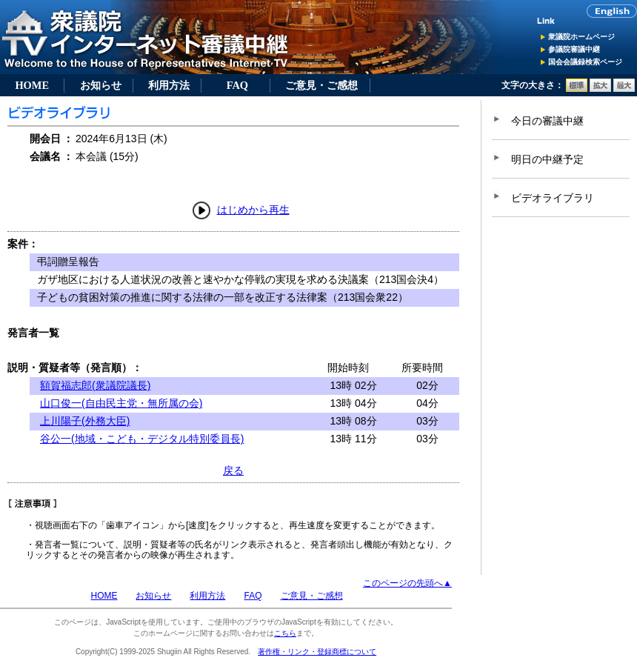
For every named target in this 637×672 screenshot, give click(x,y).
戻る (233, 470)
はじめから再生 (253, 210)
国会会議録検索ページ (585, 62)
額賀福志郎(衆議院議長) (95, 385)
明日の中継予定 (547, 159)
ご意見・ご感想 (321, 85)
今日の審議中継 (547, 121)
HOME (32, 85)
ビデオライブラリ (553, 198)
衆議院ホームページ (581, 37)
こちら (285, 633)
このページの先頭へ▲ (407, 583)
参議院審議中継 (574, 49)
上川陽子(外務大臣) (85, 421)
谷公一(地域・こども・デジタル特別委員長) (142, 439)
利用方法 (169, 85)
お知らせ (101, 85)
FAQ (237, 85)
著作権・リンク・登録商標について (317, 652)
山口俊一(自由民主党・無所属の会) (121, 403)
